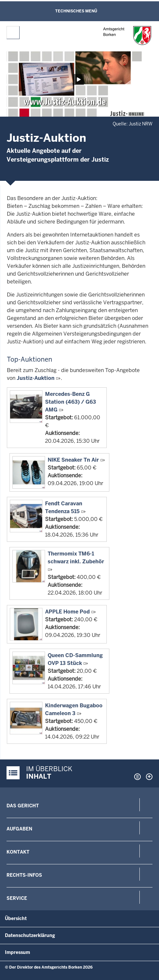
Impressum (17, 952)
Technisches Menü (76, 11)
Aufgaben (19, 829)
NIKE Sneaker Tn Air (73, 460)
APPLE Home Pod (67, 612)
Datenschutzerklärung (30, 935)
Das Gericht (23, 806)
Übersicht (16, 918)
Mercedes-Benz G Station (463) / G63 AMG (71, 402)
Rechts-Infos (24, 875)
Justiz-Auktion (36, 378)
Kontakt (18, 852)
